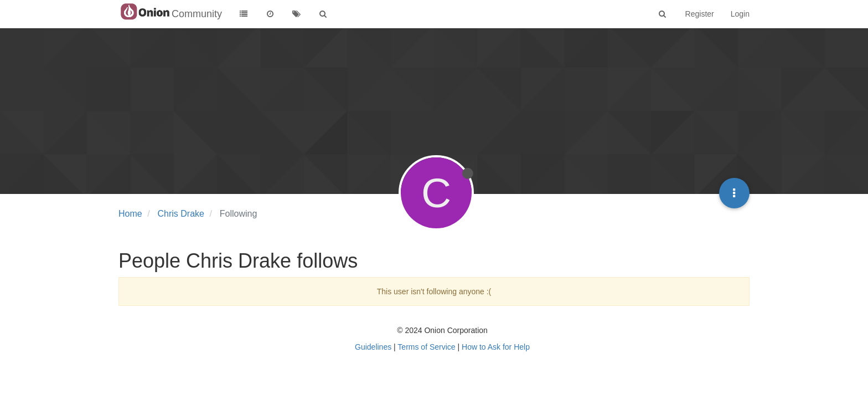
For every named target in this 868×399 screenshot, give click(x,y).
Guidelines (373, 347)
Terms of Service (426, 347)
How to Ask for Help (496, 347)
